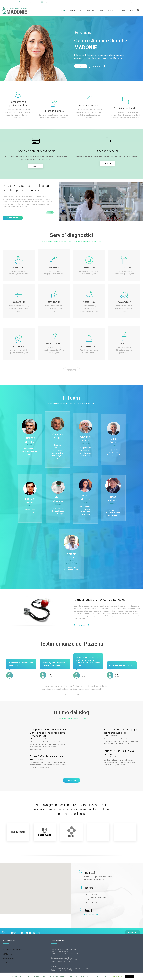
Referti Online (128, 10)
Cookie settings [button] (116, 976)
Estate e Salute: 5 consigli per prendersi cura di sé (121, 731)
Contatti (110, 10)
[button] (138, 10)
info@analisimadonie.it (48, 2)
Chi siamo (91, 10)
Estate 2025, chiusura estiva (46, 756)
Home (63, 10)
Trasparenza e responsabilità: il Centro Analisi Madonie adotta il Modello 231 (48, 733)
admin (32, 739)
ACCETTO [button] (129, 976)
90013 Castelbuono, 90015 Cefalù (28, 2)
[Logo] (15, 10)
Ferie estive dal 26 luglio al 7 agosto (120, 752)
